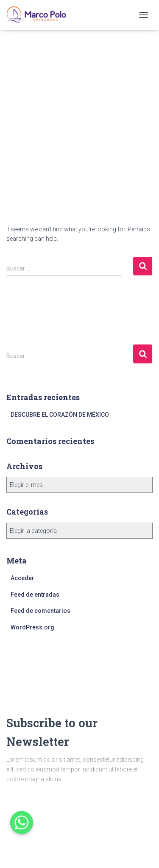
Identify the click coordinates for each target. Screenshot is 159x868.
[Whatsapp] (22, 822)
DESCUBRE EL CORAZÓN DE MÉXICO (60, 415)
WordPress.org (32, 627)
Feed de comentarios (40, 611)
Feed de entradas (35, 595)
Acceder (22, 578)
